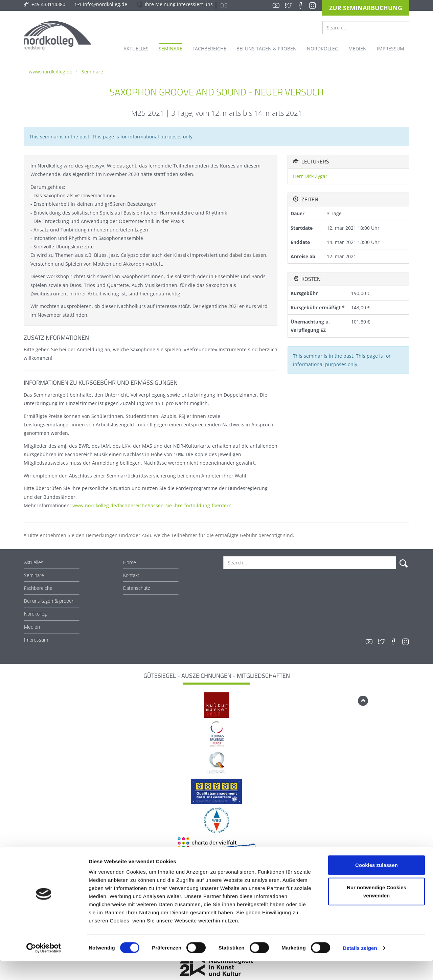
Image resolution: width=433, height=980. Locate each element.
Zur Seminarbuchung (366, 8)
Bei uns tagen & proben (49, 601)
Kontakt (131, 575)
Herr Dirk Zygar (310, 176)
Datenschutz (136, 588)
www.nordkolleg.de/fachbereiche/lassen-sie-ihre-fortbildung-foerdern (152, 505)
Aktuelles (34, 562)
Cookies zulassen (377, 884)
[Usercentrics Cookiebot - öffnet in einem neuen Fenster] (44, 967)
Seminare (92, 72)
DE (223, 5)
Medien (32, 627)
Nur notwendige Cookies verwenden (377, 910)
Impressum (36, 640)
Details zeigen (360, 967)
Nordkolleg (35, 614)
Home (130, 562)
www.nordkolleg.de (51, 72)
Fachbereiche (38, 588)
